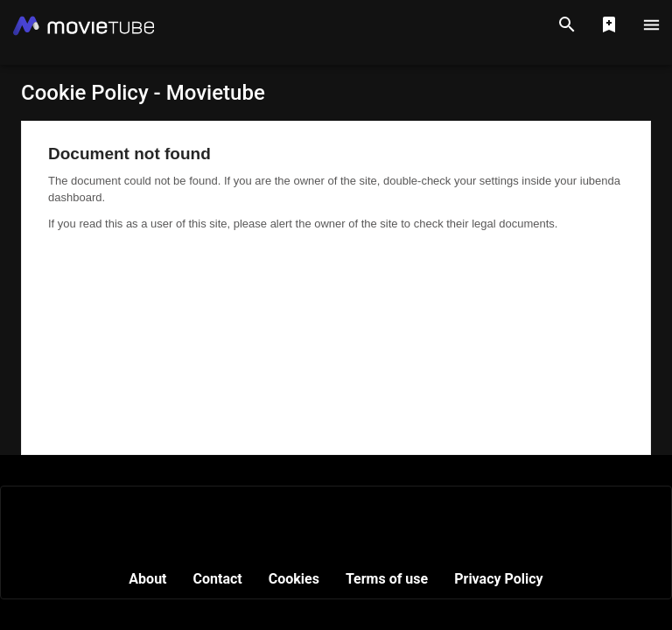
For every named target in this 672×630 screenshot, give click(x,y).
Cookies (294, 579)
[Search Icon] (567, 24)
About (147, 579)
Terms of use (387, 579)
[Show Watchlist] (609, 24)
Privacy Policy (498, 579)
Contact (218, 579)
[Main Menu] (651, 24)
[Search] (567, 24)
